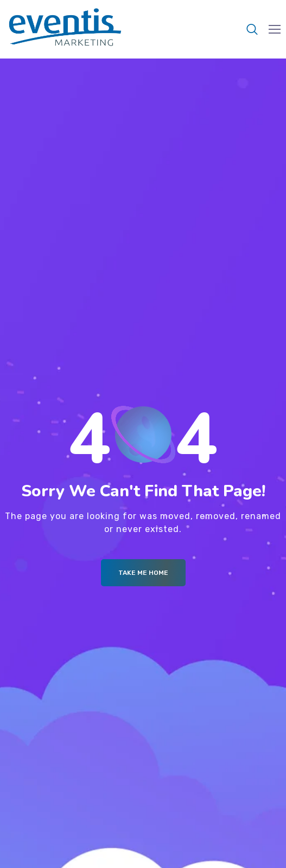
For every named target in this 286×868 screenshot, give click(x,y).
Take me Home (143, 573)
